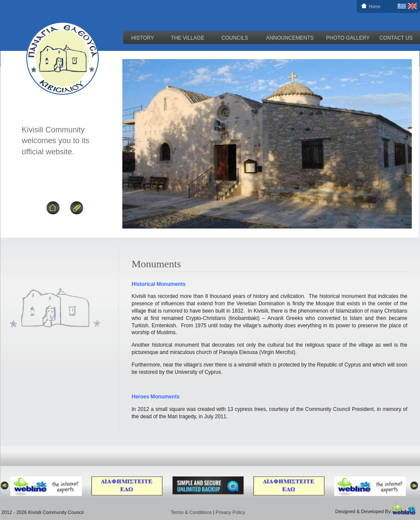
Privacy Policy (230, 512)
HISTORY (143, 38)
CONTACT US (396, 38)
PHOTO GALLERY (348, 38)
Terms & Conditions (191, 512)
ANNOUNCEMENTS (290, 38)
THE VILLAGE (188, 38)
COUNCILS (235, 38)
